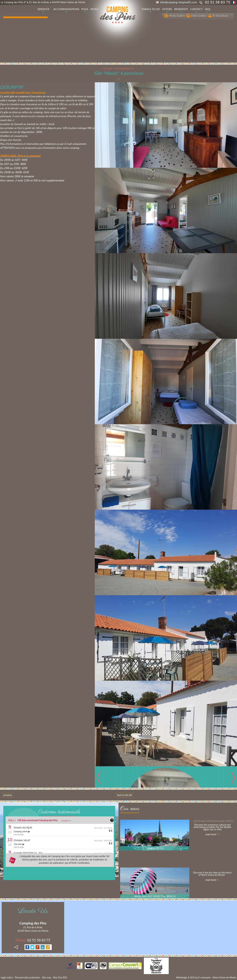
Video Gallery (196, 16)
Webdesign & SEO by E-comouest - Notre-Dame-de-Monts (206, 977)
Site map (47, 977)
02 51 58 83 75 (33, 940)
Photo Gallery (175, 16)
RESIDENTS (181, 9)
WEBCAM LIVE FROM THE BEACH (155, 896)
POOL (85, 9)
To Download (218, 16)
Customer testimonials (59, 812)
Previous (8, 795)
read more (211, 834)
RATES (94, 9)
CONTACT (196, 9)
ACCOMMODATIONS (66, 9)
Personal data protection (27, 977)
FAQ (208, 9)
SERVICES (43, 9)
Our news (130, 809)
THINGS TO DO (151, 9)
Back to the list (125, 795)
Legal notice (7, 977)
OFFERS (167, 9)
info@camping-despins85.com (177, 2)
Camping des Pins (33, 923)
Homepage (108, 69)
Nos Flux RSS (60, 977)
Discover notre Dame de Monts (213, 821)
